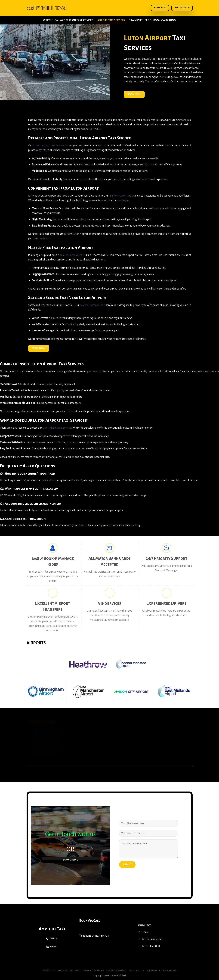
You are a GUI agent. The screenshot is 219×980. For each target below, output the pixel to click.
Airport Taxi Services (112, 20)
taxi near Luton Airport (92, 305)
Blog (148, 20)
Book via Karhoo (165, 20)
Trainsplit (136, 20)
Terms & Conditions (93, 971)
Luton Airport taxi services (57, 428)
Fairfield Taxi (49, 971)
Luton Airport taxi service (49, 146)
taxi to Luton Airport (72, 255)
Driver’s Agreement (116, 971)
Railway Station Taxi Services (75, 20)
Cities (48, 20)
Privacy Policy (137, 971)
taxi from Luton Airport (122, 196)
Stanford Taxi (65, 971)
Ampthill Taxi (52, 929)
